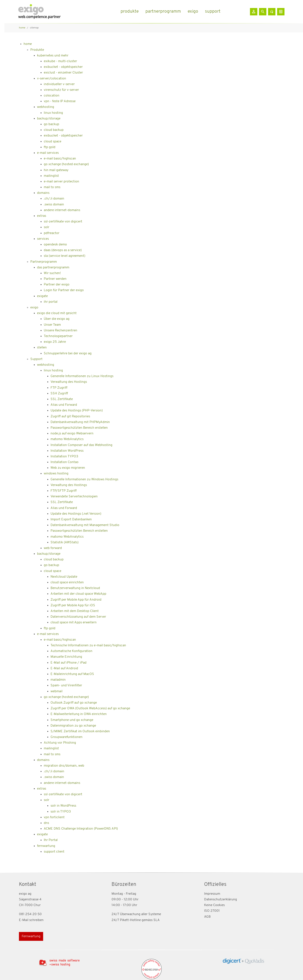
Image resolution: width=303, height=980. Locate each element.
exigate (42, 296)
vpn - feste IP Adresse (60, 101)
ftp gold (50, 147)
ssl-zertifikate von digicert (63, 222)
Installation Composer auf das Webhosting (81, 445)
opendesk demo (55, 245)
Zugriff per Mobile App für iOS (73, 605)
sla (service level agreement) (64, 256)
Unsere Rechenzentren (60, 331)
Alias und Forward (64, 405)
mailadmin (58, 680)
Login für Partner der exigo (64, 290)
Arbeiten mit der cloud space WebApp (78, 594)
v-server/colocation (52, 79)
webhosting (46, 107)
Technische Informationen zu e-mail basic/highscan (88, 645)
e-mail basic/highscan (60, 159)
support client (54, 852)
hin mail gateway (56, 170)
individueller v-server (59, 84)
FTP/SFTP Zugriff (64, 491)
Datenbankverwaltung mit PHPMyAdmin (80, 422)
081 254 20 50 (30, 914)
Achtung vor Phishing (60, 743)
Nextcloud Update (64, 577)
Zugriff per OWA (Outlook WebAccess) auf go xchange (90, 708)
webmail (56, 691)
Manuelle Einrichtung (66, 657)
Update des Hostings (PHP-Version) (77, 411)
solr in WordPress (63, 806)
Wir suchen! (52, 273)
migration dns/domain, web (64, 766)
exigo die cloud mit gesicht (57, 313)
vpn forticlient (54, 817)
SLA (157, 920)
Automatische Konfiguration (71, 651)
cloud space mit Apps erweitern (74, 623)
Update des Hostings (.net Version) (76, 514)
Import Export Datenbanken (71, 519)
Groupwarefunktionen (66, 737)
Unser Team (52, 325)
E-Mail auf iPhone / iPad (68, 663)
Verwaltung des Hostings (69, 382)
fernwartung (46, 846)
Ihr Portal (51, 840)
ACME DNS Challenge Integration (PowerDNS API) (81, 829)
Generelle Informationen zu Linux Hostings (82, 376)
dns (46, 823)
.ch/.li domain (54, 199)
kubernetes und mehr (53, 56)
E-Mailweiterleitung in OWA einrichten (79, 714)
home (28, 44)
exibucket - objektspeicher (63, 67)
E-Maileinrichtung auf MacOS (72, 674)
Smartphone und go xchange (72, 720)
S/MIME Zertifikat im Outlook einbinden (80, 731)
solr (47, 227)
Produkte (37, 50)
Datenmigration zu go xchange (73, 726)
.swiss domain (54, 205)
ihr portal (51, 302)
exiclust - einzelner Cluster (63, 73)
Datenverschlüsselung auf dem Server (78, 617)
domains (43, 193)
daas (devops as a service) (63, 250)
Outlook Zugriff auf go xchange (74, 703)
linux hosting (53, 113)
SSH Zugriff (59, 394)
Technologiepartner (58, 336)
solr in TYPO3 (61, 812)
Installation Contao (64, 462)
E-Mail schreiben (31, 920)
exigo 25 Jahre (55, 342)
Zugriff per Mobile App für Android (76, 600)
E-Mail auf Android (64, 668)
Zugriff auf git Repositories (70, 416)
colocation (52, 96)
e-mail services (48, 153)
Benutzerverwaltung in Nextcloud (75, 588)
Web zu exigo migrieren (68, 468)
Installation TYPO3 (64, 457)
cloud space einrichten (67, 582)
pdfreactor (52, 233)
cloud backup (54, 130)
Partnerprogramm (44, 262)
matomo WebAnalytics (67, 439)
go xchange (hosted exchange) (66, 164)
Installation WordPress (67, 451)
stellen (42, 348)
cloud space (52, 142)
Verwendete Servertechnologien (74, 497)
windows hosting (56, 474)
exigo (34, 308)
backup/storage (49, 119)
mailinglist (51, 176)
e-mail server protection (61, 182)
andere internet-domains (62, 210)
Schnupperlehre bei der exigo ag (68, 353)
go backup (51, 124)
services (43, 239)
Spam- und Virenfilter (66, 685)
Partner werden (55, 279)
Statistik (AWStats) (64, 542)
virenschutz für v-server (61, 90)
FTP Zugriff (59, 388)
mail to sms (52, 187)
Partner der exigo (57, 285)
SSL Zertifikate (62, 399)
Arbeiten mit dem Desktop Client (75, 611)
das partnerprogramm (53, 268)
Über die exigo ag (57, 319)
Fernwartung (31, 936)
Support (36, 359)
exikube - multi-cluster (60, 61)
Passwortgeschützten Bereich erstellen (79, 428)
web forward (53, 548)
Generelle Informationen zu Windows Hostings (84, 479)
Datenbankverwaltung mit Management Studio (85, 525)
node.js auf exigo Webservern (72, 434)
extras (42, 216)
